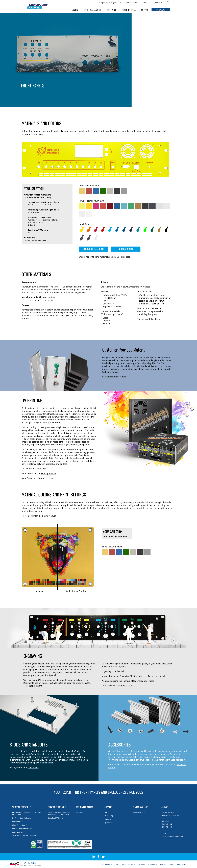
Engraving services (145, 681)
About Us (158, 3)
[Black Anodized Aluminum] (117, 191)
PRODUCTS (74, 10)
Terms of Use (152, 864)
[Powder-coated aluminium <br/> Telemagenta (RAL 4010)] (96, 206)
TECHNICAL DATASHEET (94, 249)
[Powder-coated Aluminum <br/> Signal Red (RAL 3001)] (103, 206)
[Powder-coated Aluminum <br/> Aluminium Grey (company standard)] (159, 206)
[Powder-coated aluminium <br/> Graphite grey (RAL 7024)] (152, 206)
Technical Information (95, 90)
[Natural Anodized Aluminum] (124, 191)
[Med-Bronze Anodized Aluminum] (110, 191)
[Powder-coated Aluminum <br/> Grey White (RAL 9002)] (82, 214)
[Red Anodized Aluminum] (89, 191)
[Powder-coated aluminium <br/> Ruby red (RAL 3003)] (110, 206)
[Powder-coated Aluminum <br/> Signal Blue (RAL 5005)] (117, 206)
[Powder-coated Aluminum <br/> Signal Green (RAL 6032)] (131, 206)
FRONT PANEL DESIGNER (93, 10)
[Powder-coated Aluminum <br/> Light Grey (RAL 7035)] (166, 206)
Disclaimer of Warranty (136, 864)
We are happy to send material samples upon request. (105, 257)
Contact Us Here (46, 478)
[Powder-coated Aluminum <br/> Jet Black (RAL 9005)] (145, 206)
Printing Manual (48, 473)
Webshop (146, 3)
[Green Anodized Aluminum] (103, 191)
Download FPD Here (55, 818)
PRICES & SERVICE (129, 10)
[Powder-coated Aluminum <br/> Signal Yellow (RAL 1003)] (89, 206)
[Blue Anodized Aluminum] (96, 191)
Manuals (108, 819)
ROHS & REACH (126, 249)
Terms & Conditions (167, 864)
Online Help (154, 319)
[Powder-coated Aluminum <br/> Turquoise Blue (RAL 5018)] (124, 206)
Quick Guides (109, 823)
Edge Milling (90, 93)
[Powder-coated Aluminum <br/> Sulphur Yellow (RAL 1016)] (82, 206)
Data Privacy (181, 864)
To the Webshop (139, 812)
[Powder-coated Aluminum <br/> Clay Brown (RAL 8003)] (138, 206)
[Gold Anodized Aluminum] (82, 191)
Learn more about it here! (114, 377)
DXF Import (90, 96)
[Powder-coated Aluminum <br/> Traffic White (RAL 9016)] (89, 214)
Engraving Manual (157, 676)
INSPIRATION (112, 10)
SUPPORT (145, 10)
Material (88, 98)
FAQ (106, 812)
